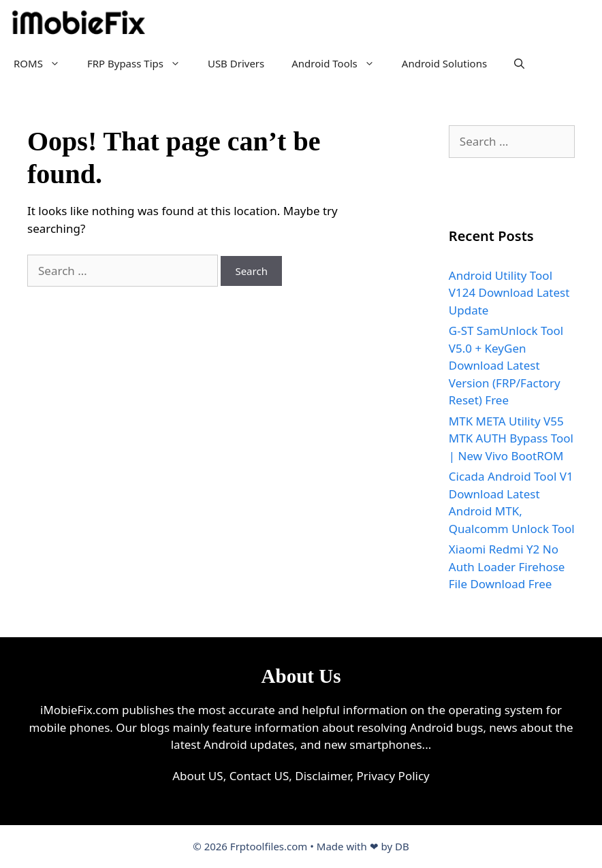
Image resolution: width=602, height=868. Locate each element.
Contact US (259, 776)
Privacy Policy (393, 776)
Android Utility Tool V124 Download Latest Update (509, 293)
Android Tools (340, 63)
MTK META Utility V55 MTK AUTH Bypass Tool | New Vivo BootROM (511, 438)
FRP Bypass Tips (141, 63)
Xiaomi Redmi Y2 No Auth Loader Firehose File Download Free (507, 566)
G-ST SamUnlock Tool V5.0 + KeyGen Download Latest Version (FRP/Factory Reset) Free (506, 365)
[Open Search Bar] (519, 63)
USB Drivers (236, 63)
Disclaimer (322, 776)
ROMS (44, 63)
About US (197, 776)
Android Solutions (444, 63)
